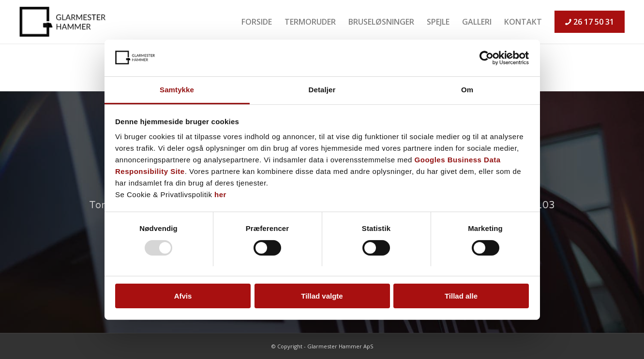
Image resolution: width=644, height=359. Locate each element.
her (220, 194)
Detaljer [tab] (322, 90)
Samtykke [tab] (177, 90)
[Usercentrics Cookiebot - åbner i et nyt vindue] (487, 58)
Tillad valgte (322, 296)
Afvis (183, 296)
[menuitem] (257, 22)
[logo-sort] (65, 22)
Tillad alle (461, 296)
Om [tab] (467, 90)
